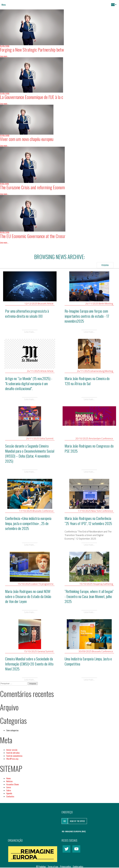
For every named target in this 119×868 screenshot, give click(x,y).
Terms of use (53, 866)
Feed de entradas (13, 753)
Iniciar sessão (12, 750)
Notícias (10, 781)
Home (9, 778)
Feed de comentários (14, 756)
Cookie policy (78, 866)
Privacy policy (66, 866)
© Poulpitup (41, 866)
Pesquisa (105, 265)
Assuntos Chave (13, 784)
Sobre (9, 790)
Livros (9, 787)
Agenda (9, 793)
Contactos (10, 796)
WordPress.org (12, 759)
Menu (4, 5)
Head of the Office (77, 821)
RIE (65, 821)
